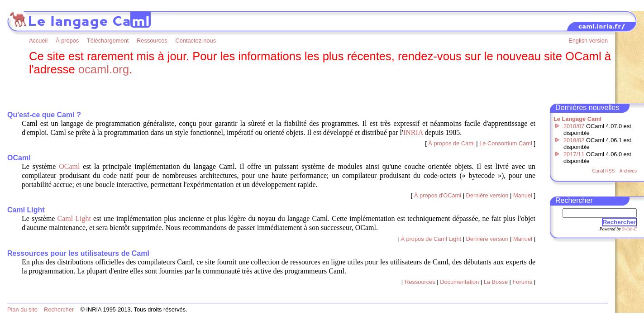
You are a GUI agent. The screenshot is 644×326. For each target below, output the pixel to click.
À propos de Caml (451, 143)
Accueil (38, 41)
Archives (628, 171)
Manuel (523, 195)
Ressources (152, 41)
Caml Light (74, 218)
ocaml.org (104, 69)
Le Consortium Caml (506, 143)
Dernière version (487, 195)
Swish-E (629, 229)
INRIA (413, 132)
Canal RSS (603, 171)
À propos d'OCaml (438, 195)
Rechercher (619, 222)
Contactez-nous (196, 41)
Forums (522, 282)
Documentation (459, 282)
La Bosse (496, 282)
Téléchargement (108, 41)
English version (588, 41)
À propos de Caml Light (431, 239)
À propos (67, 41)
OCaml (69, 166)
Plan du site (22, 309)
